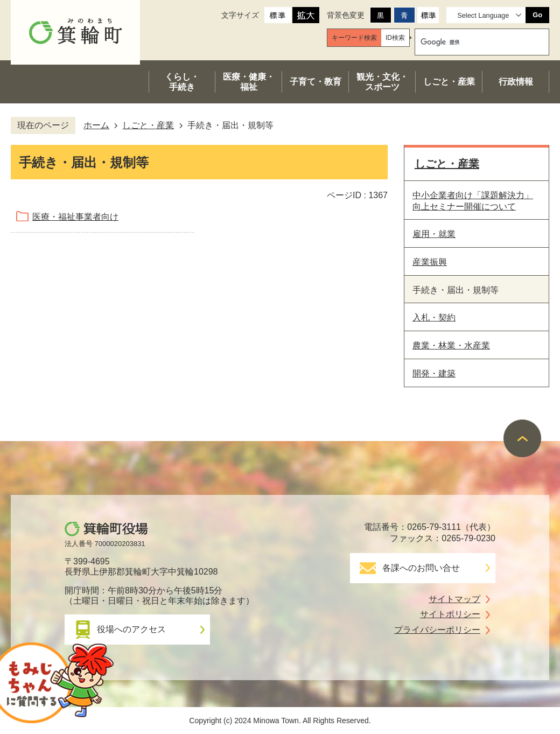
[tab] (354, 38)
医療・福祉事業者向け (75, 217)
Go (537, 15)
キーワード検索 (354, 38)
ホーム (96, 125)
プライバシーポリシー (437, 630)
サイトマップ (454, 599)
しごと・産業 (148, 125)
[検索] (472, 42)
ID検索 (395, 38)
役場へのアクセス (131, 629)
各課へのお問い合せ (421, 568)
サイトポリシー (450, 614)
